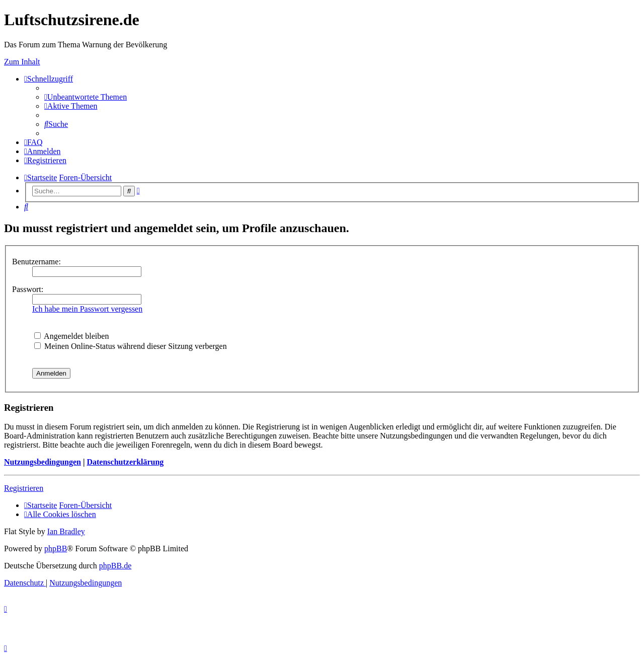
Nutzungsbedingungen (43, 462)
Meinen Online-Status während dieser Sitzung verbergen (131, 346)
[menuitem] (86, 97)
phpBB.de (115, 566)
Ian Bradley (66, 531)
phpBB (56, 549)
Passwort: (28, 289)
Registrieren (24, 488)
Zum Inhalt (22, 62)
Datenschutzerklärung (125, 462)
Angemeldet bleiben (71, 336)
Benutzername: (36, 262)
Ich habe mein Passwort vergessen (87, 309)
